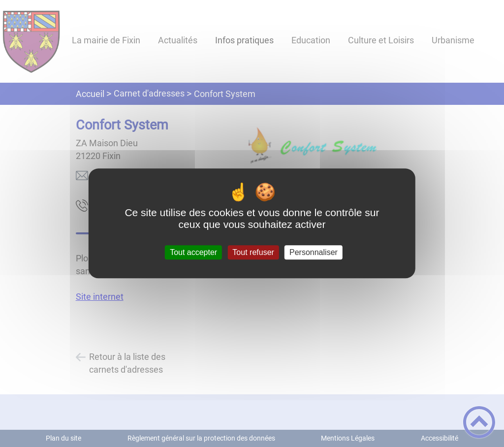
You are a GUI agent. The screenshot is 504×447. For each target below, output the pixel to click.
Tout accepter (193, 252)
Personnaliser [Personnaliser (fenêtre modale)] (314, 252)
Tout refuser (253, 252)
